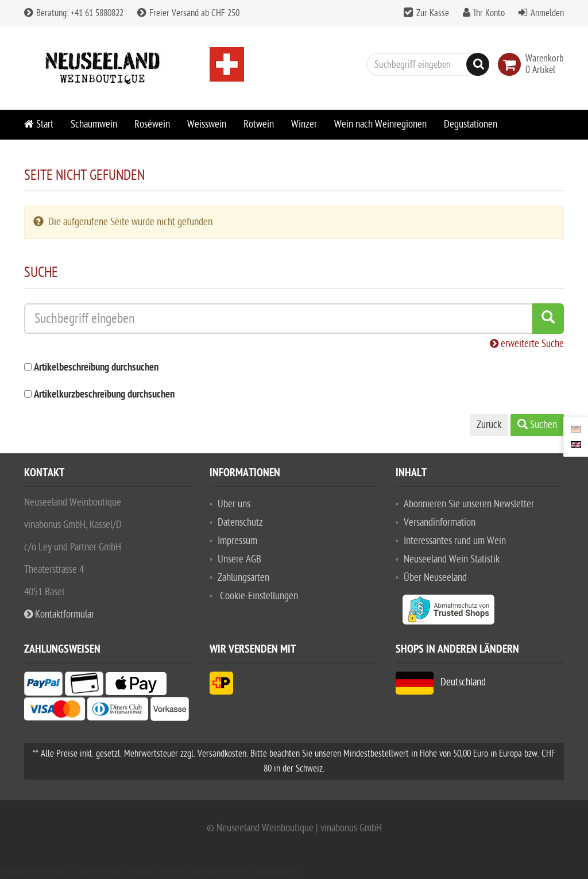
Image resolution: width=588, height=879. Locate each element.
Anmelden (547, 13)
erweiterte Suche (527, 344)
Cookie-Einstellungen (259, 596)
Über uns (234, 504)
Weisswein (207, 124)
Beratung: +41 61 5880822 (74, 13)
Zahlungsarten (243, 578)
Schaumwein (94, 124)
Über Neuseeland (435, 578)
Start (39, 124)
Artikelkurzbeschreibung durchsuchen (104, 395)
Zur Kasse (433, 13)
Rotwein (259, 124)
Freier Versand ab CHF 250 (188, 13)
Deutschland (441, 682)
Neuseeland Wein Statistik (452, 559)
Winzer (304, 124)
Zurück (489, 425)
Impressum (237, 541)
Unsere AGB (239, 559)
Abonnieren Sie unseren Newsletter (469, 504)
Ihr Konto (489, 13)
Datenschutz (240, 523)
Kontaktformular (59, 614)
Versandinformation (440, 523)
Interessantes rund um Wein (455, 541)
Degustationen (471, 124)
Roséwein (152, 124)
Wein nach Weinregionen (380, 124)
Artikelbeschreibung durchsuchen (96, 368)
